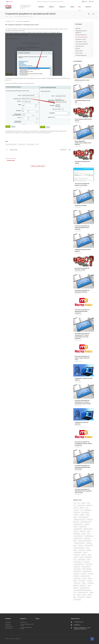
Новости (51, 7)
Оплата (89, 555)
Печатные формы (82, 560)
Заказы (89, 534)
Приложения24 (77, 569)
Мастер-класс (82, 550)
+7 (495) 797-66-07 (79, 622)
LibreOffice (82, 508)
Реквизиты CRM (77, 578)
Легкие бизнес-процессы (79, 548)
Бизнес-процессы (31, 144)
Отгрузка (81, 557)
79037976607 (10, 2)
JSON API (76, 508)
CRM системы (24, 622)
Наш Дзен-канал (9, 628)
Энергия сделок (77, 600)
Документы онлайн (88, 529)
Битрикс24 (82, 515)
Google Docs (89, 505)
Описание (84, 555)
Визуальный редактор (83, 517)
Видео (75, 517)
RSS (93, 14)
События (84, 583)
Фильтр (79, 595)
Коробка (80, 545)
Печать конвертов (78, 562)
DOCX (88, 503)
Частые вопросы (22, 144)
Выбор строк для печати (86, 522)
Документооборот (78, 529)
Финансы (84, 595)
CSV (79, 503)
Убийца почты (83, 585)
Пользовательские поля (79, 564)
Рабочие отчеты (77, 571)
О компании (8, 622)
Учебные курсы (9, 626)
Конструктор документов (11, 144)
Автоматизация (87, 510)
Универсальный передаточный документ (83, 590)
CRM (75, 503)
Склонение (89, 581)
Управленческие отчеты (83, 593)
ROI (81, 510)
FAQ (37, 144)
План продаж (86, 562)
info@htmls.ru (77, 625)
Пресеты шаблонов (86, 567)
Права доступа (89, 564)
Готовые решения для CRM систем (27, 625)
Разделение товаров (87, 571)
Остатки (76, 557)
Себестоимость (82, 581)
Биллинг (76, 515)
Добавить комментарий (38, 166)
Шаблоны (89, 597)
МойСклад (89, 550)
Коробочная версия (88, 545)
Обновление (77, 555)
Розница (84, 578)
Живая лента (83, 531)
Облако (85, 553)
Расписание (83, 574)
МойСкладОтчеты (78, 553)
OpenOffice (76, 510)
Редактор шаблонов (85, 576)
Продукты (62, 7)
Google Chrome (81, 505)
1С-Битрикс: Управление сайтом (26, 628)
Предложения (77, 567)
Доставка (76, 531)
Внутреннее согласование (80, 520)
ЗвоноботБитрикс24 (78, 536)
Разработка (77, 574)
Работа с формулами (87, 569)
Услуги (72, 7)
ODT (87, 508)
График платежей (83, 527)
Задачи (83, 534)
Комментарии (11, 160)
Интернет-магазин (78, 538)
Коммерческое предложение (85, 541)
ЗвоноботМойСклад (89, 536)
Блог (80, 7)
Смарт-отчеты (77, 583)
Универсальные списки (84, 588)
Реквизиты (8, 624)
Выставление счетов (78, 524)
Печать (89, 560)
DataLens (83, 503)
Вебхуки (88, 515)
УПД (75, 593)
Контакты (88, 7)
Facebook (92, 639)
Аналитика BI (77, 512)
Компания (41, 7)
